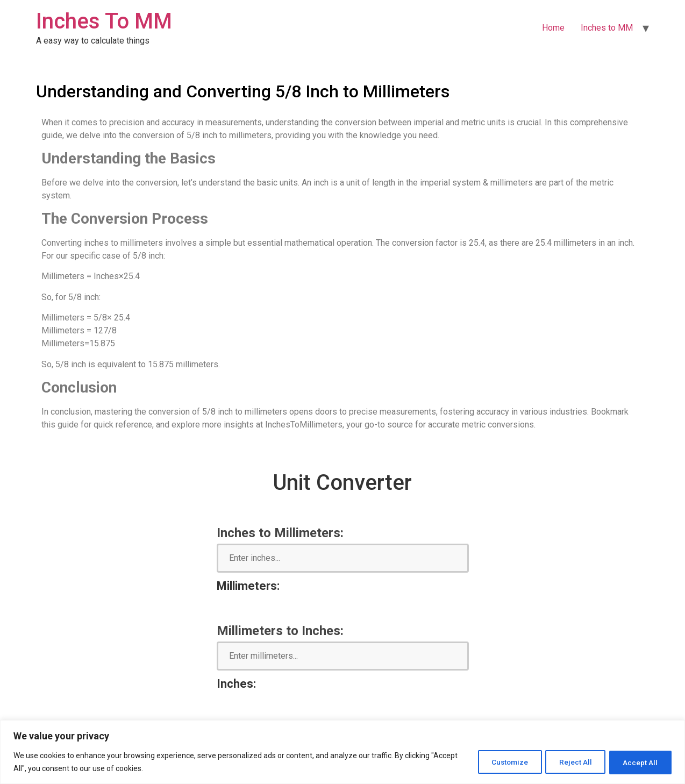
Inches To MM (104, 21)
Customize (498, 762)
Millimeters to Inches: (280, 631)
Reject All (569, 762)
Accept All (638, 762)
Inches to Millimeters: (280, 533)
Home (553, 28)
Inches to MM (607, 28)
